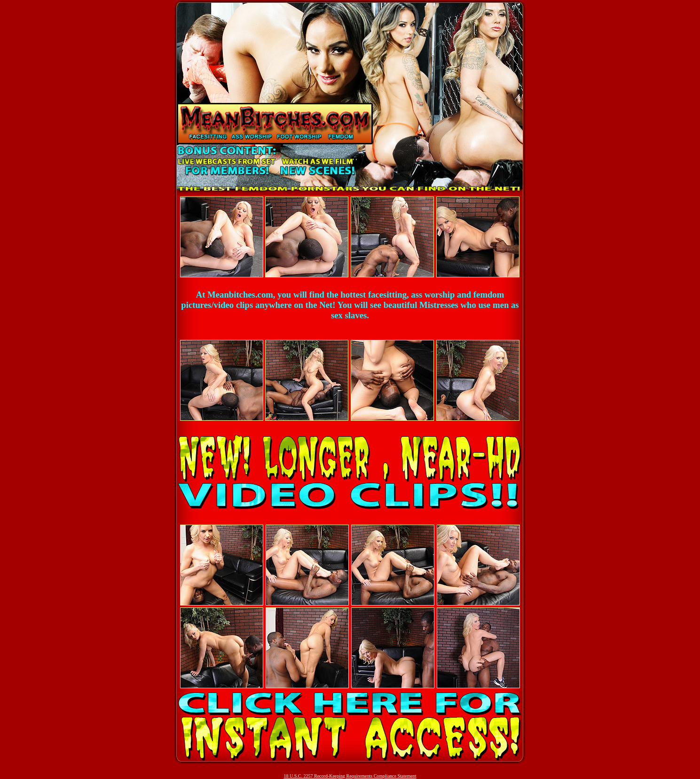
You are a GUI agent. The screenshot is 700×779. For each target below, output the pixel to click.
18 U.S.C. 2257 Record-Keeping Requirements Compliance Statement (350, 776)
